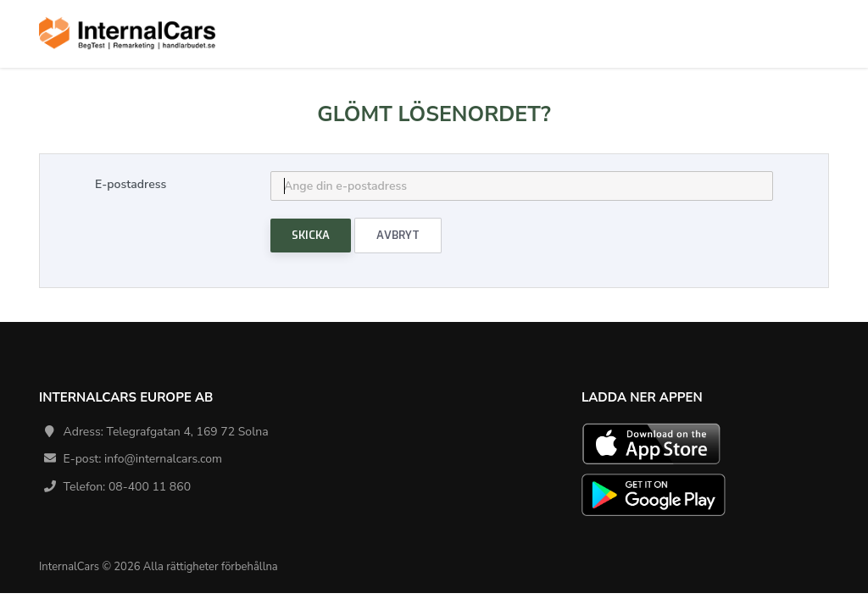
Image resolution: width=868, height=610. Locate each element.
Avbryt (398, 235)
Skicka (311, 235)
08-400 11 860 (150, 487)
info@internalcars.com (163, 459)
